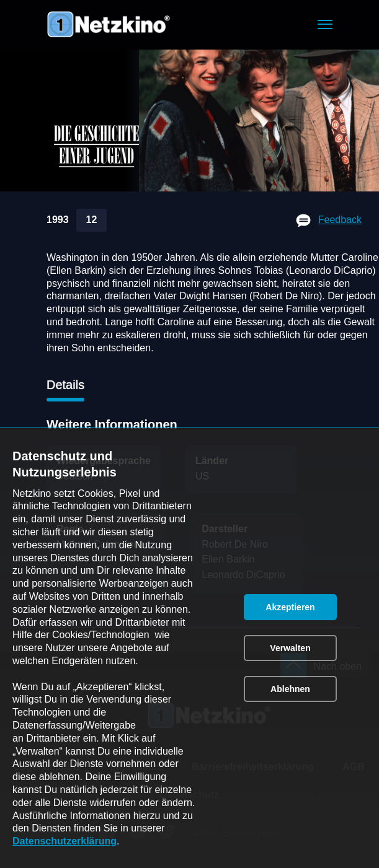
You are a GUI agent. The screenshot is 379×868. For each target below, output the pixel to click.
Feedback (340, 220)
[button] (325, 24)
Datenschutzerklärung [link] (65, 841)
